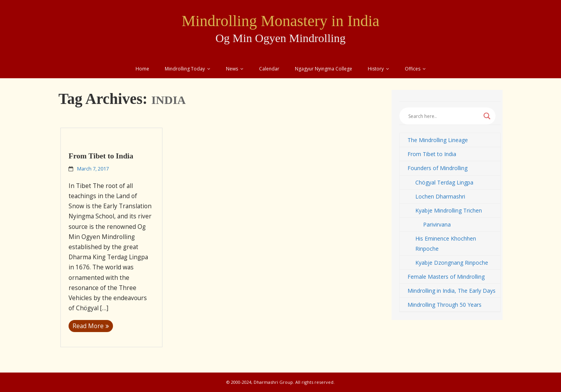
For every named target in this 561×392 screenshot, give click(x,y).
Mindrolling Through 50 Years (445, 305)
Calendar (269, 69)
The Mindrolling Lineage (438, 140)
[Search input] (444, 116)
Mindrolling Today (185, 69)
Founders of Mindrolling (438, 168)
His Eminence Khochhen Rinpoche (446, 243)
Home (142, 69)
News (232, 69)
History (376, 69)
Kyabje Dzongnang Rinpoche (452, 263)
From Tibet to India (101, 156)
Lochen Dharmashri (440, 196)
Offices (413, 69)
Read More (88, 326)
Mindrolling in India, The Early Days (452, 291)
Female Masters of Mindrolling (446, 277)
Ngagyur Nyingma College (324, 69)
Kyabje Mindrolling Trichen (449, 210)
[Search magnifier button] (487, 116)
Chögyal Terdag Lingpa (444, 182)
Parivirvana (437, 224)
